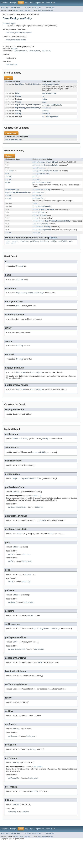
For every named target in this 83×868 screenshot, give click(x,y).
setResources (38, 227)
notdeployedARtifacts (52, 107)
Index (48, 3)
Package (13, 3)
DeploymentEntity (13, 142)
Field (16, 10)
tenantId (46, 116)
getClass (34, 248)
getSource (37, 200)
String (18, 98)
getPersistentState (41, 187)
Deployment (27, 33)
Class (22, 86)
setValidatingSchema (42, 236)
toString (36, 239)
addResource (38, 168)
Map (17, 86)
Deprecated (40, 3)
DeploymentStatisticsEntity (16, 40)
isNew (45, 101)
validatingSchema (50, 119)
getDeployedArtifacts (42, 174)
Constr (21, 10)
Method (27, 10)
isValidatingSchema (41, 212)
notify (53, 248)
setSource (37, 230)
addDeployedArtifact (42, 165)
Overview (4, 3)
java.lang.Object (9, 24)
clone (8, 248)
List (30, 86)
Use (27, 3)
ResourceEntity (33, 110)
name (44, 104)
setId (35, 218)
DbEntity (18, 33)
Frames (28, 7)
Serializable (10, 33)
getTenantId (38, 203)
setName (36, 221)
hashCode (44, 248)
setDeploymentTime (41, 215)
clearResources (39, 171)
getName (36, 184)
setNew (36, 224)
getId (35, 180)
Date (17, 95)
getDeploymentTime (41, 177)
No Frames (37, 7)
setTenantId (38, 233)
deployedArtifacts (51, 86)
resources (47, 110)
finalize (24, 248)
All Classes (50, 7)
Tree (32, 3)
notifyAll (62, 248)
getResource (38, 194)
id (43, 98)
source (45, 113)
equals (16, 248)
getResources (38, 197)
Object (15, 49)
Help (53, 3)
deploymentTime (49, 95)
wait (71, 248)
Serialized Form (11, 66)
